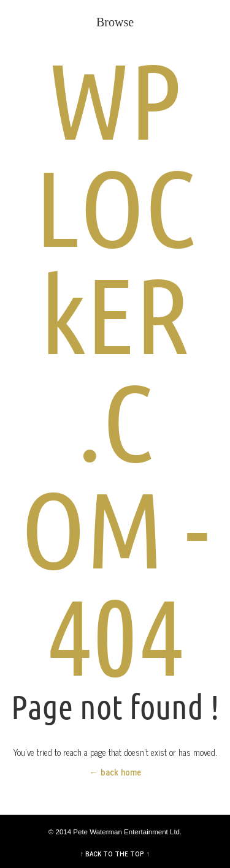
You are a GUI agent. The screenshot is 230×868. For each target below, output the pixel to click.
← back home (115, 772)
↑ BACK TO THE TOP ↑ (115, 853)
